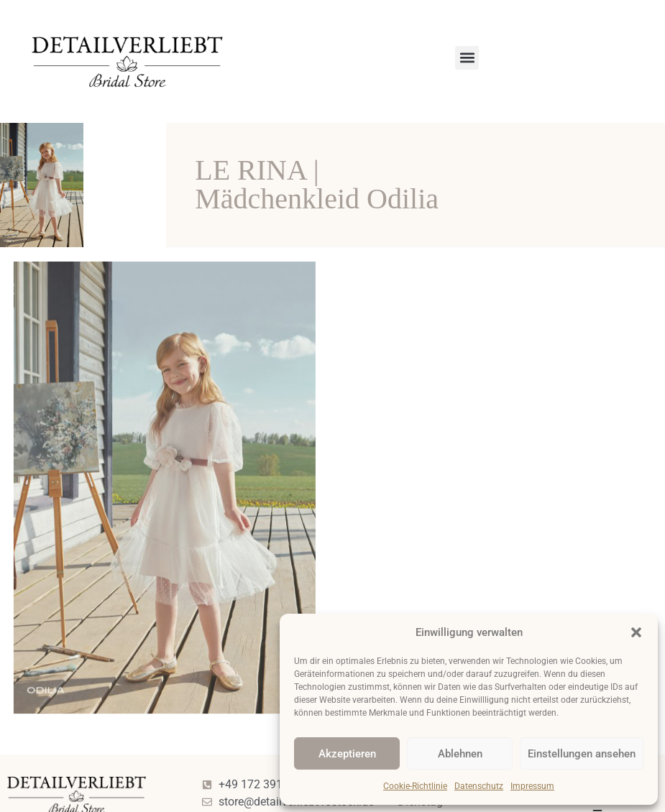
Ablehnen (460, 754)
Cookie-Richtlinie (415, 786)
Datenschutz (479, 786)
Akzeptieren (347, 754)
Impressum (532, 786)
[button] (636, 632)
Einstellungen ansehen (582, 754)
